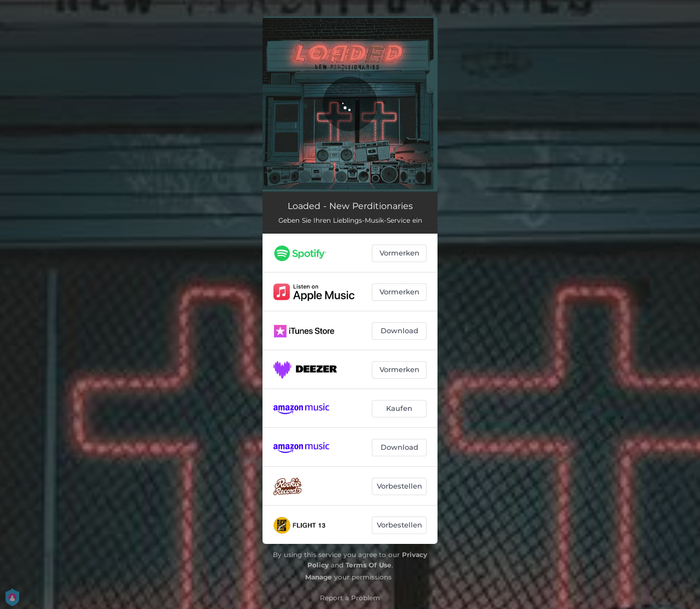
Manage (319, 577)
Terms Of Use (369, 565)
